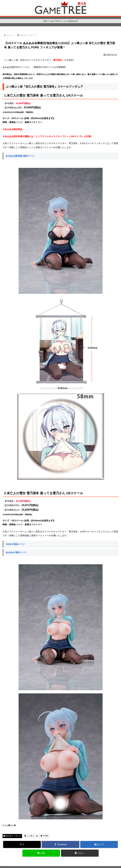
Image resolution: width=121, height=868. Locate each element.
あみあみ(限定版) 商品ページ (20, 156)
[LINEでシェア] (41, 853)
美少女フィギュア (12, 836)
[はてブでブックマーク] (99, 844)
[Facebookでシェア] (60, 844)
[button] (80, 853)
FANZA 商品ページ (15, 544)
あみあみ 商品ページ (16, 552)
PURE (44, 836)
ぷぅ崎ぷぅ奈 (31, 836)
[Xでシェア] (22, 844)
